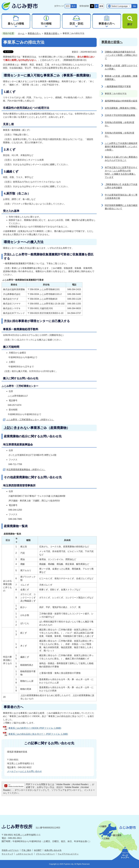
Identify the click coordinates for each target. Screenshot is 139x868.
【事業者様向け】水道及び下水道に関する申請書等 (121, 186)
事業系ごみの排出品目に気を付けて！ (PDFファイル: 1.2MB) (38, 734)
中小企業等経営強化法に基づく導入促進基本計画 (121, 196)
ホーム (21, 33)
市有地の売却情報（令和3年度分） (120, 124)
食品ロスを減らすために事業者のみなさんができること (121, 159)
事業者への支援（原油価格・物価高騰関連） (121, 78)
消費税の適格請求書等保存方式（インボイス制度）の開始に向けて (121, 55)
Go (135, 6)
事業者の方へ (34, 33)
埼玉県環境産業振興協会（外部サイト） (26, 470)
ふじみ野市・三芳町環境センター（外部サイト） (30, 420)
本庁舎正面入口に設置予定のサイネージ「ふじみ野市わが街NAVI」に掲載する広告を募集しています (121, 172)
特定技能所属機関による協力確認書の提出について (121, 207)
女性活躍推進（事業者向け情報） (121, 108)
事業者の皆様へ (52, 33)
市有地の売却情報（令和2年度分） (120, 134)
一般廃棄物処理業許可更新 (118, 86)
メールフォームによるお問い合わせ (24, 771)
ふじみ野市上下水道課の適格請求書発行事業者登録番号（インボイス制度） (121, 147)
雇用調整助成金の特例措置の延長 (121, 101)
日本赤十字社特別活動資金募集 (120, 115)
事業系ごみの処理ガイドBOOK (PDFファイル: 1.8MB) (35, 728)
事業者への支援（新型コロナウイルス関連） (121, 67)
